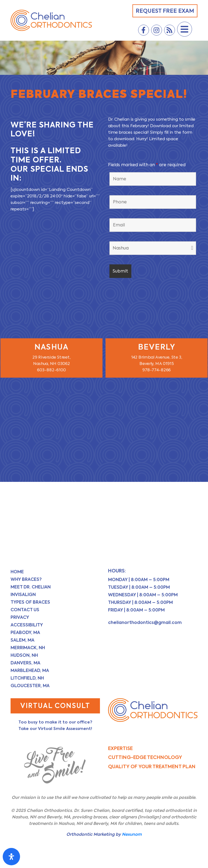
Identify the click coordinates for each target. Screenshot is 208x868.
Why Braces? (26, 579)
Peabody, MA (25, 632)
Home (17, 572)
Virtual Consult (55, 706)
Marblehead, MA (30, 670)
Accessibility (27, 625)
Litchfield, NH (27, 678)
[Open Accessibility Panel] (11, 857)
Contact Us (25, 610)
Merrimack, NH (28, 648)
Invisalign (23, 595)
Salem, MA (22, 640)
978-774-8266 (157, 369)
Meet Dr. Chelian (31, 587)
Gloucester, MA (30, 686)
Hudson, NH (24, 655)
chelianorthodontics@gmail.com (145, 622)
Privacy (20, 617)
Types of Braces (30, 602)
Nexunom (132, 834)
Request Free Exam (165, 11)
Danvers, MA (25, 663)
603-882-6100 (52, 369)
